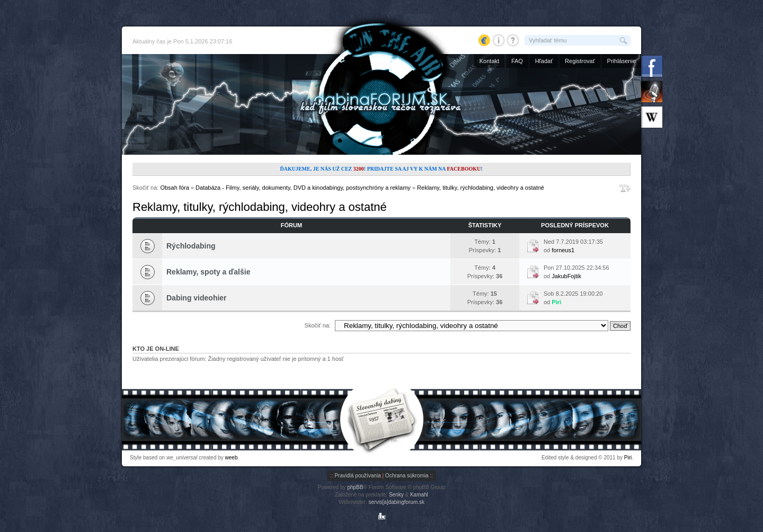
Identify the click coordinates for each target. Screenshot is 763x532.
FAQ (517, 61)
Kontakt (489, 61)
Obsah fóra (174, 188)
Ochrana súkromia (407, 476)
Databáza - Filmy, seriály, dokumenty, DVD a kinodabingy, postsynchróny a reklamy (303, 188)
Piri (556, 302)
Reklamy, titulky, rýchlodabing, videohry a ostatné (481, 188)
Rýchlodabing (191, 246)
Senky (396, 495)
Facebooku (464, 169)
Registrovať (580, 61)
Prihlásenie (622, 61)
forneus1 (563, 250)
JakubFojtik (566, 276)
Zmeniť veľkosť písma (625, 188)
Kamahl (419, 495)
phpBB (355, 487)
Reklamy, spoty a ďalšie (208, 272)
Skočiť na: (318, 325)
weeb (232, 458)
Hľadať (544, 61)
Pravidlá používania (357, 476)
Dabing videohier (197, 298)
